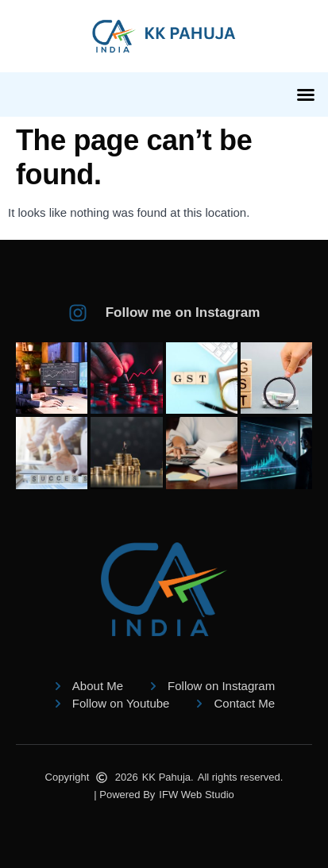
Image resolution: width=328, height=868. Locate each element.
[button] (306, 95)
